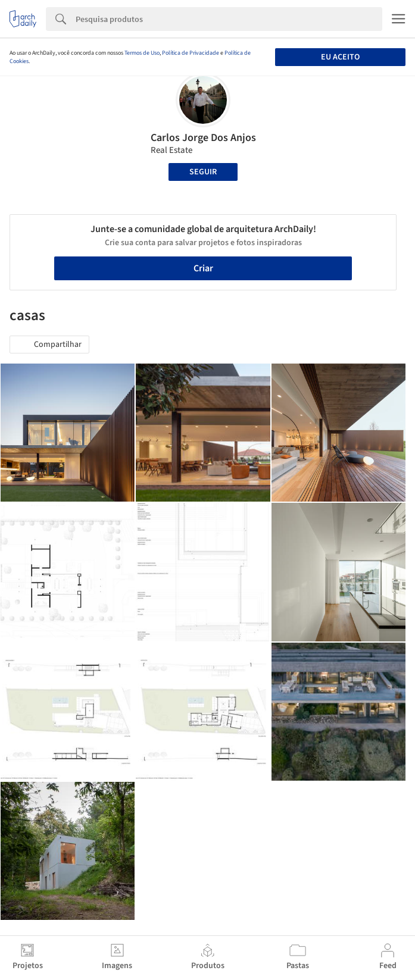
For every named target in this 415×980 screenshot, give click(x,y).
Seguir (203, 172)
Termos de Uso (142, 53)
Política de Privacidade (191, 53)
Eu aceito (340, 57)
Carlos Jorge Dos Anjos (203, 138)
